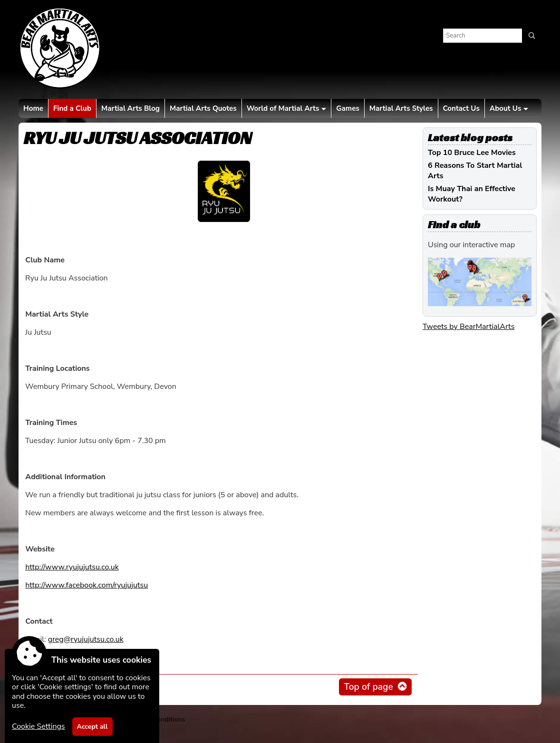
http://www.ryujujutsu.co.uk (72, 567)
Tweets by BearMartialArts (468, 327)
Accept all (92, 727)
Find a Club (72, 108)
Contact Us (461, 108)
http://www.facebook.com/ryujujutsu (87, 585)
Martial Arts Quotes (203, 108)
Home (33, 108)
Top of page (368, 687)
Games (348, 108)
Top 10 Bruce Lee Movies (472, 153)
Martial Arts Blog (130, 108)
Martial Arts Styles (401, 108)
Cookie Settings (39, 726)
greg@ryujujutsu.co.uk (86, 639)
